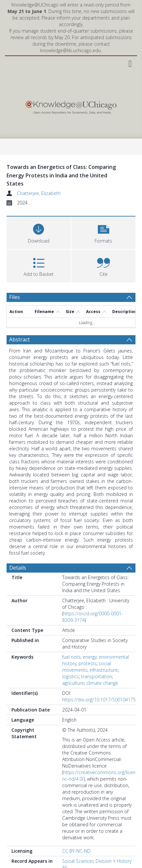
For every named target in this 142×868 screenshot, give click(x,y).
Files (15, 297)
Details (18, 568)
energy (90, 657)
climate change (102, 683)
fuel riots (71, 657)
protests (88, 663)
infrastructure (104, 670)
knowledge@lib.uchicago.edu (71, 50)
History (124, 861)
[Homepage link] (71, 106)
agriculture (73, 683)
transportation (97, 676)
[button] (103, 232)
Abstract (19, 339)
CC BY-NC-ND (76, 851)
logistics (71, 676)
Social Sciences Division (87, 861)
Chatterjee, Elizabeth (39, 193)
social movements (87, 667)
